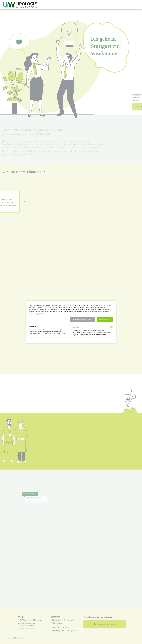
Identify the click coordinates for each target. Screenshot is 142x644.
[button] (82, 320)
